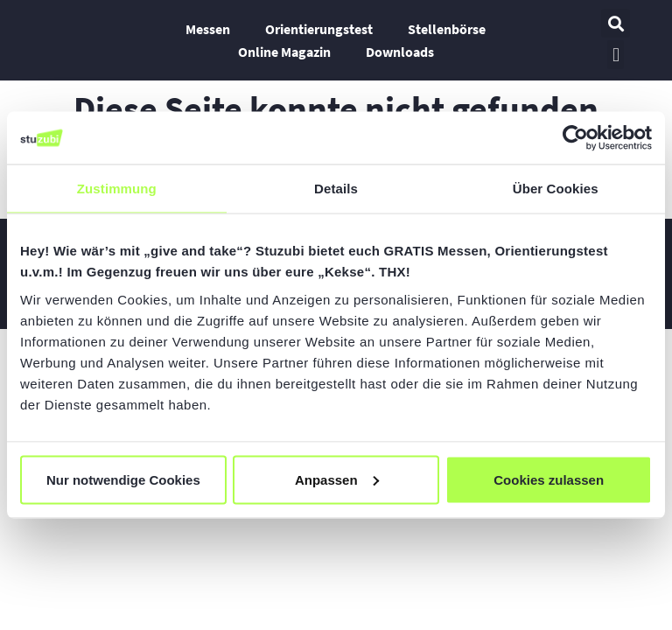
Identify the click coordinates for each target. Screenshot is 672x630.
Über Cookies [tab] (556, 189)
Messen (208, 29)
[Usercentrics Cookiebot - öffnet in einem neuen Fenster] (575, 138)
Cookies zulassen (549, 479)
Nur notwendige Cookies (123, 479)
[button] (616, 23)
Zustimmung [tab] (117, 189)
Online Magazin (284, 52)
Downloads (400, 52)
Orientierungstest (319, 29)
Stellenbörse (447, 29)
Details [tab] (336, 189)
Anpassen (337, 479)
